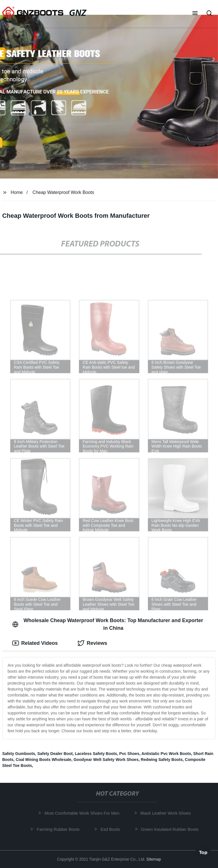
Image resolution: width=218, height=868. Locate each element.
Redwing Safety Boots (162, 760)
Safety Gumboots (19, 754)
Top (203, 853)
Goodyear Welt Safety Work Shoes (106, 760)
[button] (195, 14)
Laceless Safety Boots (96, 754)
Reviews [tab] (92, 643)
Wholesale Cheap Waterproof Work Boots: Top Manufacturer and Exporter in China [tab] (108, 624)
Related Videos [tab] (35, 643)
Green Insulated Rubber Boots (171, 829)
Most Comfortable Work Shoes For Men (83, 813)
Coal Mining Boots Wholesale (43, 760)
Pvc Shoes (129, 754)
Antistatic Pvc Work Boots (166, 754)
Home (17, 192)
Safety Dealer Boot (55, 754)
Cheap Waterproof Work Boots (63, 192)
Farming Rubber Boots (59, 829)
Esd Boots (112, 829)
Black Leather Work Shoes (167, 813)
